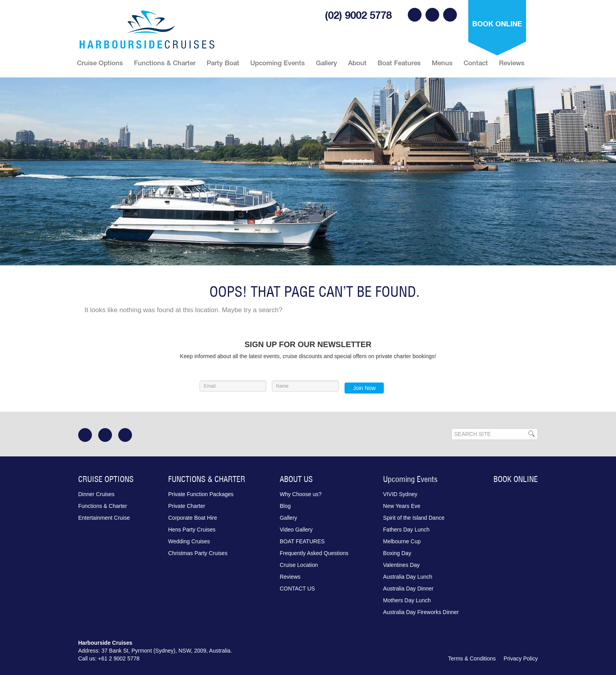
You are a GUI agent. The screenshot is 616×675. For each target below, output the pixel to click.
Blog (285, 506)
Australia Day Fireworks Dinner (421, 612)
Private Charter (187, 506)
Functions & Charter (165, 63)
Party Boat (223, 63)
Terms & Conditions (472, 658)
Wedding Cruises (189, 541)
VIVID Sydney (400, 494)
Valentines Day (401, 565)
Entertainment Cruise (104, 518)
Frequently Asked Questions (314, 553)
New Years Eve (402, 506)
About (357, 63)
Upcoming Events (278, 63)
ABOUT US (296, 479)
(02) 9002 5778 (358, 15)
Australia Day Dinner (408, 589)
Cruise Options (100, 63)
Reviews (512, 63)
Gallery (326, 63)
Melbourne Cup (402, 541)
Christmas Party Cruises (198, 553)
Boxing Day (397, 553)
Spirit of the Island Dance (414, 518)
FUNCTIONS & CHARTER (207, 479)
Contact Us (297, 589)
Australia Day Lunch (408, 577)
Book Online (497, 24)
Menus (442, 63)
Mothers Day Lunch (407, 600)
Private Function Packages (201, 494)
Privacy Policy (521, 658)
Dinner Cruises (96, 494)
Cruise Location (299, 565)
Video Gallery (296, 530)
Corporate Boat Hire (193, 518)
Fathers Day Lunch (406, 530)
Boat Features (399, 63)
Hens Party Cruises (192, 530)
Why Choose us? (301, 494)
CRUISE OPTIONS (106, 479)
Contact (476, 63)
